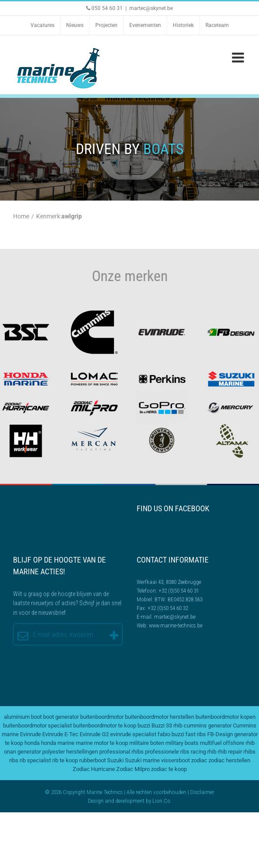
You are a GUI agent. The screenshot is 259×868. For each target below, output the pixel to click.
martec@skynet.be (151, 8)
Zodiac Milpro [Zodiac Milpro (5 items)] (133, 769)
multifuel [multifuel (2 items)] (211, 743)
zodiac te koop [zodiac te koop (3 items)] (169, 769)
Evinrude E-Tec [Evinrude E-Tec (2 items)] (60, 734)
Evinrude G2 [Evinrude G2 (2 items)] (94, 734)
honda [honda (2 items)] (32, 743)
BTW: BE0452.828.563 (178, 599)
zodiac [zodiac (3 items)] (199, 760)
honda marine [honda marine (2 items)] (58, 743)
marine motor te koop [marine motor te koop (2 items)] (102, 743)
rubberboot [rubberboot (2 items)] (92, 760)
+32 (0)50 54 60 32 (168, 608)
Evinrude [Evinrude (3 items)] (30, 734)
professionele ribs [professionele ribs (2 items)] (167, 752)
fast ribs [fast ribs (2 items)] (196, 734)
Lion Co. (162, 801)
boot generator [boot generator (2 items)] (61, 717)
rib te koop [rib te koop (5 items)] (65, 760)
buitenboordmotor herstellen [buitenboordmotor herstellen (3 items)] (160, 717)
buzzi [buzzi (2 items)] (144, 726)
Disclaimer (202, 792)
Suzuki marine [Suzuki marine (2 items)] (142, 760)
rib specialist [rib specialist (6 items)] (35, 760)
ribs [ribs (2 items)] (14, 760)
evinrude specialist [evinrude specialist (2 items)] (133, 734)
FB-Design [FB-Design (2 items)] (220, 734)
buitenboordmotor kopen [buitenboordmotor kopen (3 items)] (225, 717)
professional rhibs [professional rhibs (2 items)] (121, 752)
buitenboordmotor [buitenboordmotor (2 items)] (102, 717)
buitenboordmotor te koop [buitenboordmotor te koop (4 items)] (105, 726)
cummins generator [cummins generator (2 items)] (208, 726)
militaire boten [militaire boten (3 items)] (147, 743)
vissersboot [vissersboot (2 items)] (175, 760)
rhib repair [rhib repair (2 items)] (230, 752)
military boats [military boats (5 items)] (182, 743)
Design (96, 801)
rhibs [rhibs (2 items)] (249, 752)
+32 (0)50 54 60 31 (179, 591)
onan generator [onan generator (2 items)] (22, 752)
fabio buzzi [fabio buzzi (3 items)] (171, 734)
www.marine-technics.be (176, 625)
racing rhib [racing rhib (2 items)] (203, 752)
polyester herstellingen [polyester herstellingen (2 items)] (70, 752)
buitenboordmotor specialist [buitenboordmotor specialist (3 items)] (37, 726)
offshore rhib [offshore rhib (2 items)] (239, 743)
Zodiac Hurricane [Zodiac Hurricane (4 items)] (94, 769)
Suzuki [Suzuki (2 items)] (115, 760)
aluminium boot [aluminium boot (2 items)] (23, 717)
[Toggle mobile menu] (239, 57)
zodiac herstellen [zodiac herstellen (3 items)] (229, 760)
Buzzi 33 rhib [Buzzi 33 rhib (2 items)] (167, 726)
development (130, 801)
